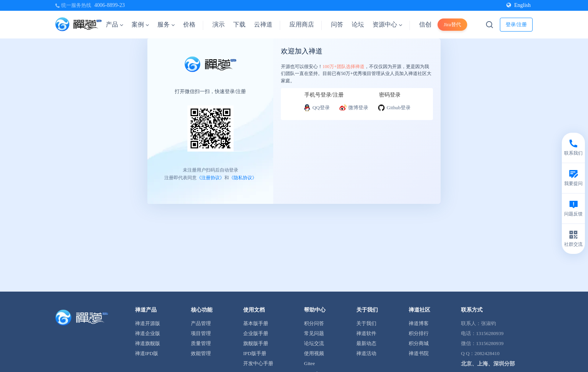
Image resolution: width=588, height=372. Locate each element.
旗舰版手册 (256, 343)
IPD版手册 (255, 353)
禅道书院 (419, 353)
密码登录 (390, 95)
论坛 (358, 24)
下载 (239, 24)
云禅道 (263, 24)
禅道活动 (366, 353)
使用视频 (314, 353)
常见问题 (314, 333)
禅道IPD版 (147, 353)
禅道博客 (419, 323)
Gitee (309, 363)
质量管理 (201, 343)
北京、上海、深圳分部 (488, 364)
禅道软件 (366, 333)
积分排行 (419, 333)
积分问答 (314, 323)
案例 (140, 24)
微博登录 (354, 108)
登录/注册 (516, 24)
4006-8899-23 (109, 5)
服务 (166, 24)
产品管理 (201, 323)
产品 (114, 24)
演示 (219, 24)
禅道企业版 (148, 333)
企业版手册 (256, 333)
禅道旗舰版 (148, 343)
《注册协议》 (210, 178)
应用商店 (302, 24)
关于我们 (366, 323)
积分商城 (419, 343)
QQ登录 (317, 108)
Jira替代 (452, 24)
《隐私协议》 (243, 178)
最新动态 (366, 343)
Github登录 (394, 108)
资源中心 (387, 24)
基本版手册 (256, 323)
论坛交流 (314, 343)
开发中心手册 (258, 363)
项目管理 (201, 333)
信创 (425, 24)
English (519, 5)
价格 (189, 24)
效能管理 (201, 353)
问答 (337, 24)
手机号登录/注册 (324, 95)
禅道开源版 (148, 323)
